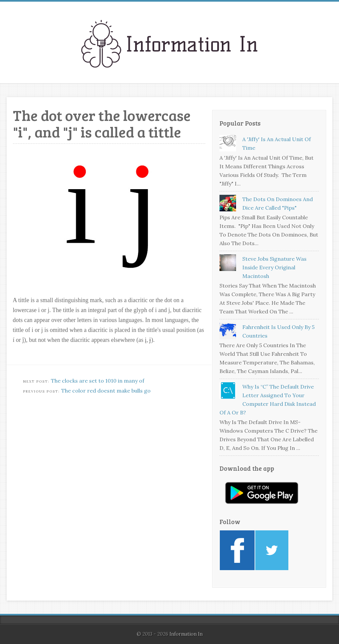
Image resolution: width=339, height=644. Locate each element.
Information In (186, 634)
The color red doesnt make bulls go (106, 391)
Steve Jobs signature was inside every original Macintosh (274, 267)
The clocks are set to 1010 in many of (98, 381)
